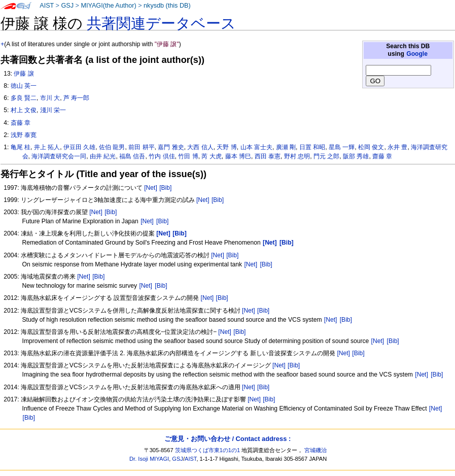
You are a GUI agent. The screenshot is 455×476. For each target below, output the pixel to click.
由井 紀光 (103, 156)
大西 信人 (200, 147)
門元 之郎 (326, 156)
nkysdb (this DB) (167, 6)
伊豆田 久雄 (79, 147)
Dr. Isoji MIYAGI (149, 459)
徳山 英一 (24, 86)
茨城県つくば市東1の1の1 (208, 450)
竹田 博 (188, 156)
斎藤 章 (21, 123)
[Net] (151, 188)
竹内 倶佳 (162, 156)
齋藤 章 (382, 156)
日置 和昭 (312, 147)
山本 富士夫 (256, 147)
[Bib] (165, 188)
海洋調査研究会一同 (59, 156)
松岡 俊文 (371, 147)
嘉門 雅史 (171, 147)
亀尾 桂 (21, 147)
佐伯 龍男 (112, 147)
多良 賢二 (24, 98)
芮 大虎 (211, 156)
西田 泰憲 (268, 156)
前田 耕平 (141, 147)
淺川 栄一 (53, 110)
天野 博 (226, 147)
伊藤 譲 (24, 74)
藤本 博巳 (238, 156)
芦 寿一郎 (76, 98)
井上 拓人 (47, 147)
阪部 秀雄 (356, 156)
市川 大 (50, 98)
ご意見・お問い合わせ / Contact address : (228, 439)
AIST (47, 6)
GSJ (67, 6)
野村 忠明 (297, 156)
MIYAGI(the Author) (108, 6)
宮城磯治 (316, 450)
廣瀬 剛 (286, 147)
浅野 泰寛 (24, 135)
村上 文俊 (24, 110)
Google (417, 54)
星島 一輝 (342, 147)
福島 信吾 (132, 156)
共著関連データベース (161, 23)
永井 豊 (397, 147)
